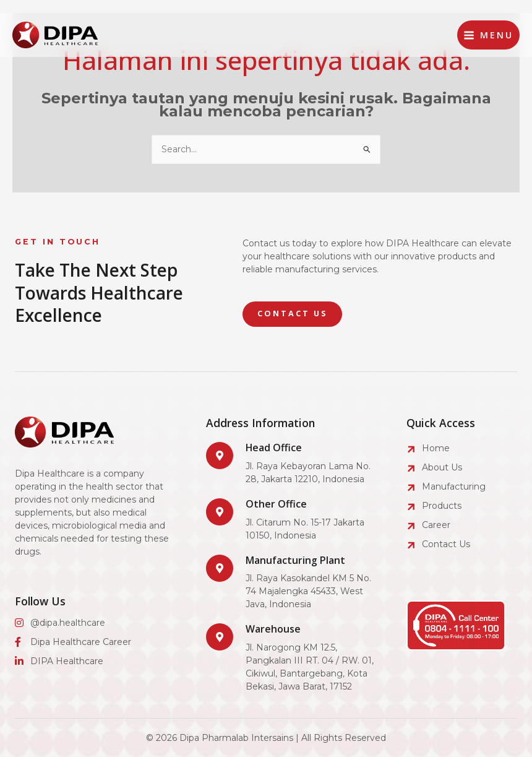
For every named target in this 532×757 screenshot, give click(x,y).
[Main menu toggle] (488, 35)
